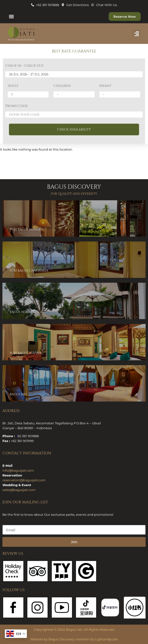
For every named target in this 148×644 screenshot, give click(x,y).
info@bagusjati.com (18, 470)
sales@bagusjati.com (19, 490)
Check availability (74, 129)
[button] (11, 17)
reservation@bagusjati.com (24, 480)
